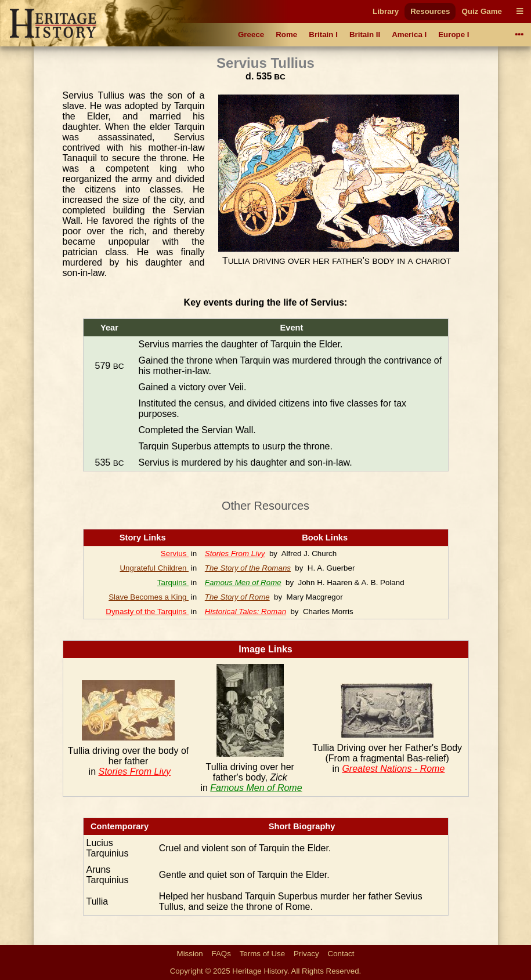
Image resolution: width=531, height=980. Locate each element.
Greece (251, 35)
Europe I (454, 35)
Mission (190, 954)
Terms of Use (263, 954)
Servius (175, 553)
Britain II (365, 35)
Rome (286, 35)
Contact (341, 954)
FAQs (221, 954)
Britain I (323, 35)
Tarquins (173, 582)
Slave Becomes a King (149, 597)
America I (409, 35)
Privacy (306, 954)
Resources (430, 11)
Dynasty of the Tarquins (147, 611)
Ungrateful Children (154, 568)
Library (386, 11)
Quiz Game (482, 11)
